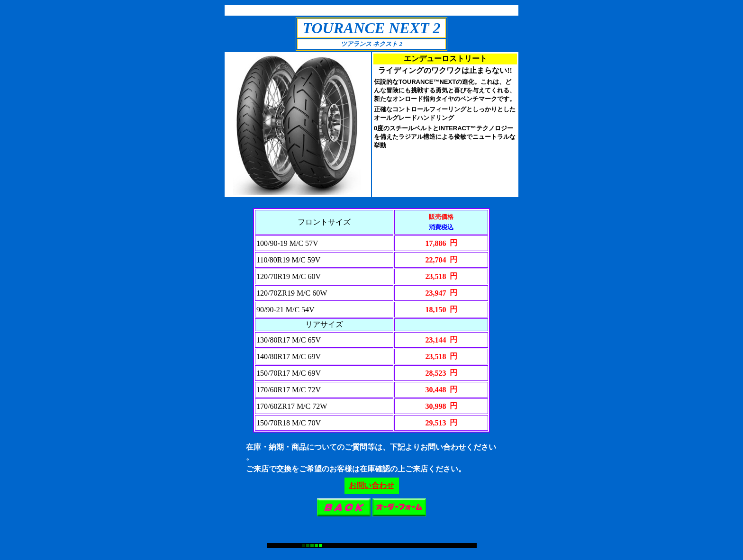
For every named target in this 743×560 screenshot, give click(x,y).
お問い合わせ (371, 485)
